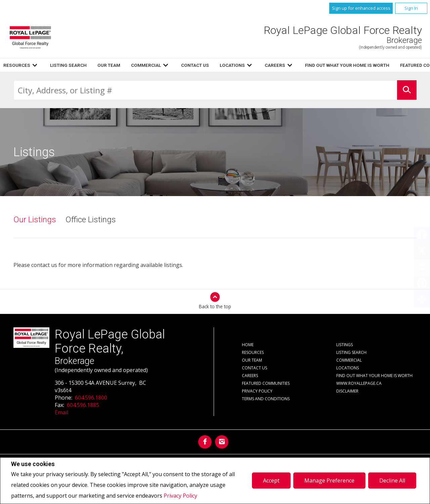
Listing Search (236, 65)
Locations (348, 368)
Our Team (276, 65)
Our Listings (35, 220)
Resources (184, 65)
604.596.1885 (83, 405)
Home (122, 65)
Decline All (392, 480)
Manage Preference (329, 480)
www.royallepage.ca (359, 383)
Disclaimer (347, 391)
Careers (250, 376)
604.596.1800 (91, 398)
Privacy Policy (180, 496)
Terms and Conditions (266, 399)
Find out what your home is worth (374, 376)
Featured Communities (266, 383)
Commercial (349, 360)
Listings (150, 65)
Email (61, 412)
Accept (271, 480)
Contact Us (254, 368)
